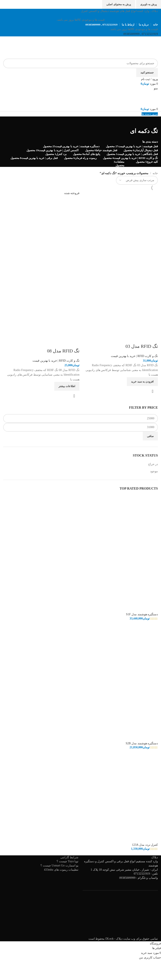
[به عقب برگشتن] (153, 122)
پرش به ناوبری (149, 4)
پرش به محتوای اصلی (119, 4)
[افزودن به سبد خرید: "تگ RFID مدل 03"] (142, 382)
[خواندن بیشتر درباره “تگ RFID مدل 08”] (67, 386)
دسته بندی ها (150, 142)
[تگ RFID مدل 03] (120, 229)
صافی (150, 436)
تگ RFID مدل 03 (142, 346)
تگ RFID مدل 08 (63, 351)
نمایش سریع (153, 391)
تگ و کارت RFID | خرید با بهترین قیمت (134, 356)
